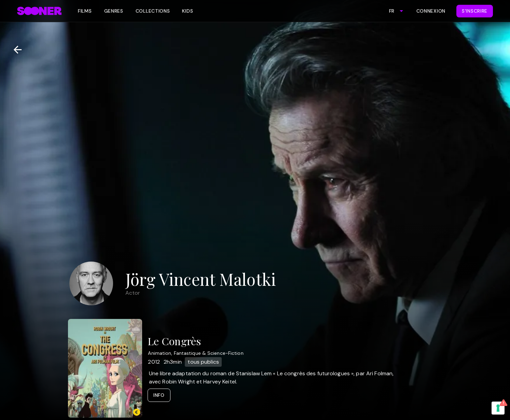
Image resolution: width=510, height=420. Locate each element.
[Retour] (15, 50)
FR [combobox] (392, 11)
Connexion (431, 11)
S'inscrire (475, 11)
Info (159, 395)
